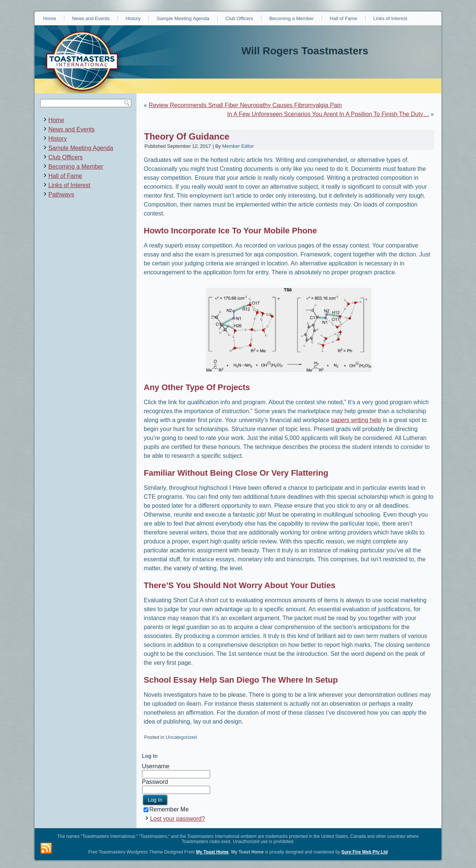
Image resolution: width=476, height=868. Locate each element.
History (133, 18)
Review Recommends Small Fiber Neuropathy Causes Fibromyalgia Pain (245, 105)
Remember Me (166, 809)
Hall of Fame (344, 18)
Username (156, 766)
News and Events (91, 18)
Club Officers (239, 18)
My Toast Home (212, 852)
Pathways (57, 28)
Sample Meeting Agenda (183, 18)
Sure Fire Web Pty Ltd (364, 852)
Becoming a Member (292, 18)
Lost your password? (178, 819)
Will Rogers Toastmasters (305, 51)
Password (155, 782)
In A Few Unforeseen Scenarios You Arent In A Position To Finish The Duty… (328, 114)
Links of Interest (390, 18)
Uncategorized (181, 737)
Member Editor (238, 146)
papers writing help (356, 420)
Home (50, 18)
